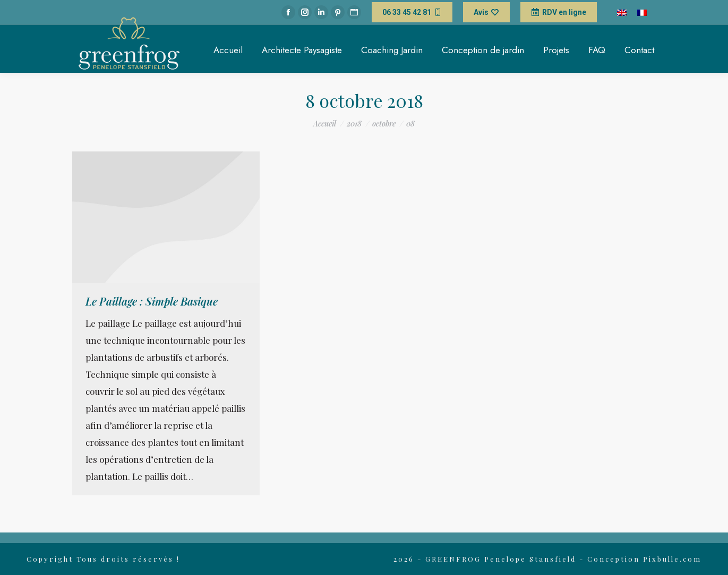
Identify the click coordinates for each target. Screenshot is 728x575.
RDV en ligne (559, 12)
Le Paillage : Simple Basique (152, 301)
